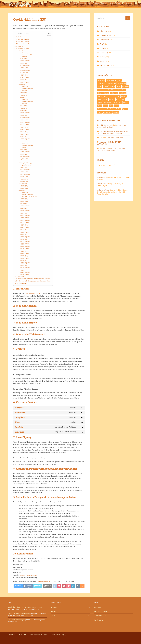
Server (98, 3)
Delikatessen (105, 40)
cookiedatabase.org (44, 581)
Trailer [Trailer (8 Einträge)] (112, 109)
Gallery (119, 3)
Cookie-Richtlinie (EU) (58, 635)
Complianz (22, 98)
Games (102, 48)
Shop (112, 3)
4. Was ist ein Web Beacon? (25, 44)
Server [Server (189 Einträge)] (106, 106)
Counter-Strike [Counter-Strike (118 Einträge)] (111, 83)
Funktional (24, 57)
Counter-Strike (105, 35)
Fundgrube (128, 3)
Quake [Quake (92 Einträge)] (115, 103)
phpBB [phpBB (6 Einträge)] (100, 103)
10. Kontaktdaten (22, 283)
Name (26, 59)
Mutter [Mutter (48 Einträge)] (105, 99)
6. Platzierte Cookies (22, 49)
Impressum (23, 635)
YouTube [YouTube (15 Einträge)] (116, 112)
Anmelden (97, 607)
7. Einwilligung (20, 276)
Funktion (26, 62)
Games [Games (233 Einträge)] (106, 93)
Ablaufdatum (27, 60)
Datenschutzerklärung (39, 635)
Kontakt (12, 635)
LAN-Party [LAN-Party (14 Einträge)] (111, 96)
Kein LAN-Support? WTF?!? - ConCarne (114, 131)
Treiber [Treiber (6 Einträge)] (118, 109)
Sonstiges (22, 191)
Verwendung (25, 53)
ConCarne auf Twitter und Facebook (112, 126)
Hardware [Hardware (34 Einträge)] (123, 93)
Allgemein (104, 31)
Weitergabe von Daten (27, 55)
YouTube (22, 160)
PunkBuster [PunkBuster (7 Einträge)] (107, 103)
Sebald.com (101, 184)
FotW (102, 44)
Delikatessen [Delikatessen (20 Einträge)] (122, 83)
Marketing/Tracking (27, 166)
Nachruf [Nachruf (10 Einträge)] (112, 99)
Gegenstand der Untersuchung (30, 196)
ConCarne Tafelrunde (115, 138)
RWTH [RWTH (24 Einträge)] (100, 106)
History (105, 3)
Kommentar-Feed (100, 616)
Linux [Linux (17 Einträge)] (118, 96)
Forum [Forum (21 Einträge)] (100, 90)
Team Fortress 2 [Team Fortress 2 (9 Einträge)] (103, 109)
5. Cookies (19, 46)
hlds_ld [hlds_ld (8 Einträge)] (100, 96)
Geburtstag (104, 53)
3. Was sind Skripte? (22, 42)
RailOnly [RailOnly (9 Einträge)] (126, 103)
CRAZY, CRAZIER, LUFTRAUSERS (109, 143)
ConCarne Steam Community (18, 613)
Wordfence (22, 85)
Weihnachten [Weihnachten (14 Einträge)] (107, 112)
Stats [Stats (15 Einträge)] (111, 106)
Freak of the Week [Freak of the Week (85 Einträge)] (109, 90)
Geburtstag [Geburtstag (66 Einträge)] (114, 93)
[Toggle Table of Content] (48, 34)
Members (83, 3)
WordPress (22, 51)
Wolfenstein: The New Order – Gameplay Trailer (111, 149)
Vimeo (21, 142)
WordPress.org (99, 620)
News (75, 3)
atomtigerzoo (102, 177)
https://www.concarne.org (34, 293)
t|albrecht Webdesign (16, 620)
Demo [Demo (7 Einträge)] (100, 87)
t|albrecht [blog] (103, 190)
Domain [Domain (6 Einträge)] (112, 87)
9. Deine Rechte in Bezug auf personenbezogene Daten (33, 281)
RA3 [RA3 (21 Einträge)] (120, 103)
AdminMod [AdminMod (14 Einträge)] (101, 80)
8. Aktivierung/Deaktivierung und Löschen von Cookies (33, 279)
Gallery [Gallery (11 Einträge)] (100, 93)
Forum (91, 3)
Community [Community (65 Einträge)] (101, 83)
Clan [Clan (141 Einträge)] (119, 80)
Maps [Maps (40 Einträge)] (100, 99)
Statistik (24, 148)
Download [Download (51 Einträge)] (125, 87)
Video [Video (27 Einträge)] (100, 112)
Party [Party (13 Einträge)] (122, 99)
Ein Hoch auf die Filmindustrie (111, 133)
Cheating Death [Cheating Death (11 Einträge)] (111, 80)
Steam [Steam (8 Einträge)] (117, 106)
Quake (102, 57)
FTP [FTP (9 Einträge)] (118, 90)
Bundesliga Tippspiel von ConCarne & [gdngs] (25, 607)
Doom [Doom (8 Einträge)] (119, 87)
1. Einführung (20, 37)
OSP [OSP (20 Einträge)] (118, 99)
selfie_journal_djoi (106, 125)
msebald (103, 142)
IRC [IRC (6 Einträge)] (105, 96)
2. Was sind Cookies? (23, 39)
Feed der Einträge (100, 611)
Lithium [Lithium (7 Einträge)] (124, 96)
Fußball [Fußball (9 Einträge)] (123, 90)
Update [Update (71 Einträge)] (125, 109)
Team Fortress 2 (106, 65)
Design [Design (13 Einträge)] (106, 87)
